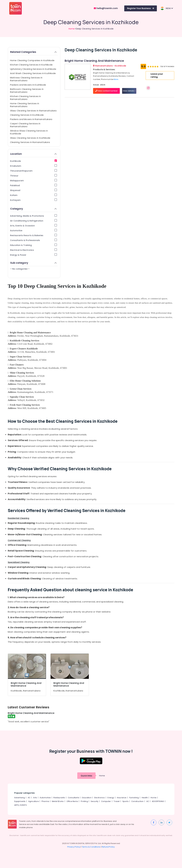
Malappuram (34, 181)
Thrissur (34, 176)
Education (87, 798)
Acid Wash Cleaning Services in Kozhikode (33, 73)
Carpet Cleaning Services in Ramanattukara (25, 125)
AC (29, 798)
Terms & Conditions (91, 847)
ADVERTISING (158, 801)
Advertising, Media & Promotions (34, 216)
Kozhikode (34, 161)
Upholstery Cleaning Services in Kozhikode (33, 69)
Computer (106, 801)
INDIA (167, 8)
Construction (137, 801)
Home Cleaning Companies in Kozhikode (32, 60)
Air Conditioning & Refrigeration (34, 221)
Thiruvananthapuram (34, 171)
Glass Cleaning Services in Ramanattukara (33, 111)
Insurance (122, 798)
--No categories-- (20, 269)
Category (34, 209)
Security (95, 801)
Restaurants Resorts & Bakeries (34, 235)
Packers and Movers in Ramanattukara (31, 119)
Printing (84, 801)
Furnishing (134, 798)
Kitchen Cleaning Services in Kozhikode (31, 65)
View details (129, 91)
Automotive (34, 230)
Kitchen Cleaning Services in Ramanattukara (25, 98)
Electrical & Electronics (34, 250)
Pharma (45, 801)
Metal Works (58, 801)
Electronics (99, 798)
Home (72, 29)
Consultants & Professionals (34, 240)
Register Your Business (141, 8)
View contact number (106, 91)
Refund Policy (108, 847)
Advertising (20, 798)
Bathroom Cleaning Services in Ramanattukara (27, 91)
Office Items (72, 801)
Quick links (86, 776)
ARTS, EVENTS (20, 805)
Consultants (73, 798)
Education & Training (34, 245)
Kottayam (34, 200)
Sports (125, 801)
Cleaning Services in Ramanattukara (30, 142)
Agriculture (34, 801)
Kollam (34, 195)
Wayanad (34, 190)
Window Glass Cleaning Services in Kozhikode (29, 132)
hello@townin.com (106, 8)
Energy (111, 798)
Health (145, 798)
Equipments (20, 801)
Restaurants (59, 798)
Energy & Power (34, 255)
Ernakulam (34, 166)
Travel (117, 801)
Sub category (34, 263)
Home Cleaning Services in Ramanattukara (25, 105)
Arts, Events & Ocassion (34, 226)
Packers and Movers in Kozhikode (28, 85)
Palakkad (34, 185)
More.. (116, 79)
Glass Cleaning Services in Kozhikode (30, 138)
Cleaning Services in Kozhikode (27, 115)
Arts (35, 798)
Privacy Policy (74, 847)
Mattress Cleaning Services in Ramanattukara (26, 79)
